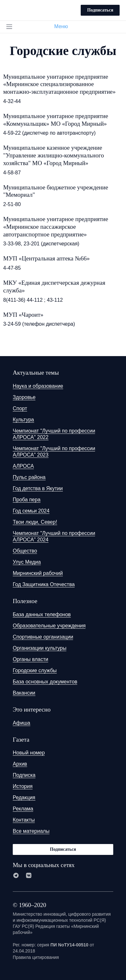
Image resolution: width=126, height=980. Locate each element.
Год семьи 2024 (31, 511)
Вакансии (24, 693)
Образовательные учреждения (49, 626)
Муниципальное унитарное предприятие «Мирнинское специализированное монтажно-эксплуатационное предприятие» (59, 84)
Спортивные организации (43, 637)
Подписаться (100, 10)
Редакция (24, 797)
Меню (64, 26)
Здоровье (24, 397)
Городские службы (35, 670)
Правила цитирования (36, 957)
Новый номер (29, 753)
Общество (25, 551)
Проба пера (27, 500)
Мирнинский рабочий (38, 573)
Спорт (20, 408)
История (23, 786)
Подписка (24, 775)
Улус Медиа (27, 562)
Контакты (24, 820)
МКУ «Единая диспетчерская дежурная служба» (54, 287)
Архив (20, 764)
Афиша (22, 723)
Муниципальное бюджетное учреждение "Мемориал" (56, 191)
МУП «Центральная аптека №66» (46, 258)
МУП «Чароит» (23, 315)
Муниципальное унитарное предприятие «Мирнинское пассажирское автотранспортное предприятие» (56, 227)
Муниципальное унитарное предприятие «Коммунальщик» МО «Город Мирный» (56, 120)
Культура (23, 420)
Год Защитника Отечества (44, 584)
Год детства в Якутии (38, 488)
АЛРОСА (23, 466)
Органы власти (30, 659)
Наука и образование (38, 386)
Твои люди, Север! (35, 522)
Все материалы (31, 831)
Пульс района (29, 477)
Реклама (23, 809)
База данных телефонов (42, 614)
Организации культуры (40, 648)
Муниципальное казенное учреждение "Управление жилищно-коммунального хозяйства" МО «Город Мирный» (54, 155)
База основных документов (45, 682)
